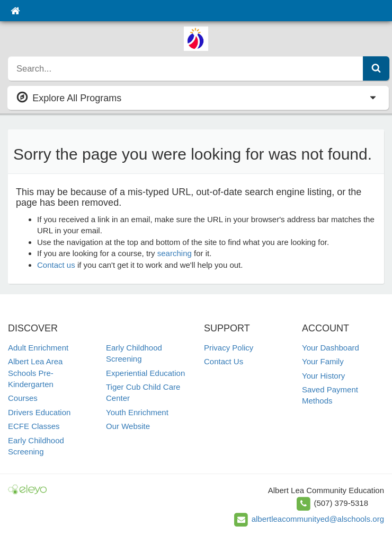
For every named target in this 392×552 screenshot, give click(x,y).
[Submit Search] (376, 68)
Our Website (128, 426)
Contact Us (224, 361)
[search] (186, 68)
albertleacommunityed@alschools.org (318, 519)
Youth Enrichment (137, 412)
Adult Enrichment (38, 348)
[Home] (15, 11)
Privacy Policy (229, 348)
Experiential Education (145, 373)
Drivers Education (39, 412)
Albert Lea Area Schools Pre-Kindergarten (35, 373)
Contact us (56, 265)
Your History (323, 376)
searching (175, 253)
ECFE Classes (34, 426)
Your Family (323, 361)
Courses (23, 398)
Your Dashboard (331, 348)
